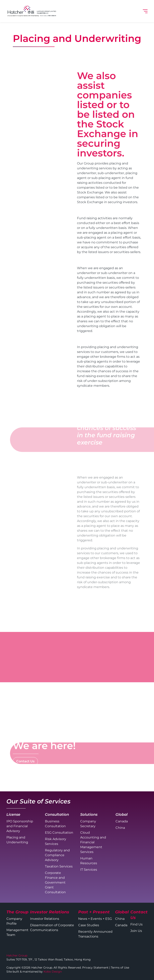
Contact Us (25, 761)
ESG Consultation (59, 833)
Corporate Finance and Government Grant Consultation (55, 882)
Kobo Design (53, 972)
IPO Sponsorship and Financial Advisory (20, 826)
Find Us (136, 924)
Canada (122, 821)
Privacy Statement (95, 968)
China (120, 828)
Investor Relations (45, 919)
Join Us (136, 931)
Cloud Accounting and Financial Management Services (93, 842)
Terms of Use (120, 968)
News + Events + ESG (95, 919)
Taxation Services (59, 866)
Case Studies (89, 925)
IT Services (89, 870)
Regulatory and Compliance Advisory (57, 855)
